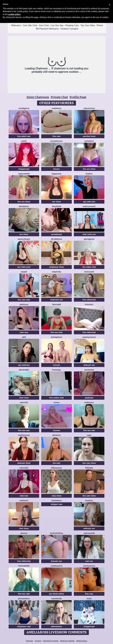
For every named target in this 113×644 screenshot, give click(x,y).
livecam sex (57, 561)
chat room (24, 398)
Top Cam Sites (88, 25)
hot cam (57, 463)
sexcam (56, 365)
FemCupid (57, 304)
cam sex (89, 561)
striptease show (57, 267)
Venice (57, 402)
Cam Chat (44, 25)
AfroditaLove (56, 239)
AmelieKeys (57, 500)
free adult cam (24, 136)
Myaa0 (24, 272)
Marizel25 (24, 468)
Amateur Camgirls (69, 29)
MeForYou (24, 304)
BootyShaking (56, 533)
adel (24, 337)
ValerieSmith (89, 533)
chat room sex (89, 234)
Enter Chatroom (38, 97)
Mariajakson (57, 337)
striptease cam (24, 626)
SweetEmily (57, 599)
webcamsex (57, 626)
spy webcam (24, 365)
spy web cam (89, 202)
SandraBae (89, 370)
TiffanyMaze (56, 468)
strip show (57, 496)
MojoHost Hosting (51, 641)
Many (89, 599)
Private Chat (59, 97)
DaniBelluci (24, 206)
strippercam (24, 169)
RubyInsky (57, 272)
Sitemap (29, 641)
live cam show (89, 463)
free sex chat (57, 332)
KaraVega (57, 370)
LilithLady (89, 468)
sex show (56, 202)
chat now (24, 332)
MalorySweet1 (89, 206)
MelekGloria (24, 108)
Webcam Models (67, 641)
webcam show (24, 463)
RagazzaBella (24, 174)
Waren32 (24, 402)
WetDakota (57, 108)
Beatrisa (89, 500)
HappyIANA (56, 174)
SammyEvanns (89, 337)
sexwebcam (57, 234)
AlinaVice (56, 435)
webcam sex (89, 365)
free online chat (56, 398)
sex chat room (24, 267)
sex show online (57, 594)
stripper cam (57, 504)
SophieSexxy (24, 435)
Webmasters (82, 641)
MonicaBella (24, 566)
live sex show (89, 169)
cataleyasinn (57, 566)
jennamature (24, 599)
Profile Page (78, 97)
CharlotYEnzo (89, 566)
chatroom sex (56, 300)
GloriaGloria (89, 239)
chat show (24, 528)
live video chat (89, 267)
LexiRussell (89, 272)
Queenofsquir (24, 239)
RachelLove (89, 141)
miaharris (24, 500)
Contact (38, 641)
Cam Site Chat (30, 25)
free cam (57, 136)
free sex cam (24, 430)
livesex (57, 169)
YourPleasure (57, 141)
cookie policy (14, 14)
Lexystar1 (89, 304)
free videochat (89, 300)
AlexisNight (24, 370)
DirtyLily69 (56, 206)
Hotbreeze (89, 402)
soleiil (24, 141)
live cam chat (24, 300)
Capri (89, 435)
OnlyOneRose (89, 108)
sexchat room (89, 136)
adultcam (89, 398)
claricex (24, 533)
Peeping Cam (72, 25)
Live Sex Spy (57, 25)
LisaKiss (89, 174)
